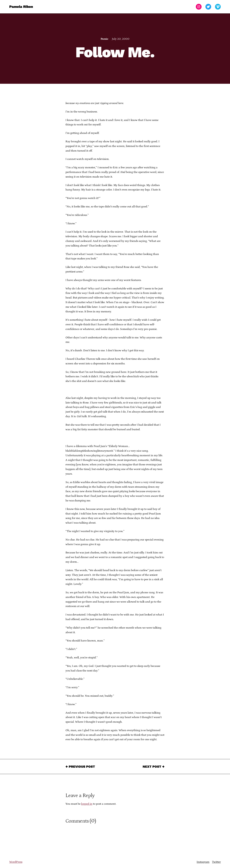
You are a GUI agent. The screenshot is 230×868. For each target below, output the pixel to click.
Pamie (104, 39)
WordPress (16, 862)
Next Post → (154, 767)
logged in (87, 804)
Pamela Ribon (21, 7)
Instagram (203, 862)
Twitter (216, 862)
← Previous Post (80, 767)
